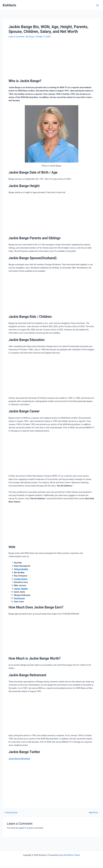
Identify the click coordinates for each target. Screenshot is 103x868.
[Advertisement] (51, 59)
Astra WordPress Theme (70, 855)
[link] (19, 759)
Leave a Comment (16, 37)
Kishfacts (9, 5)
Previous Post (10, 813)
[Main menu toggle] (98, 5)
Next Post (95, 813)
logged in (22, 828)
